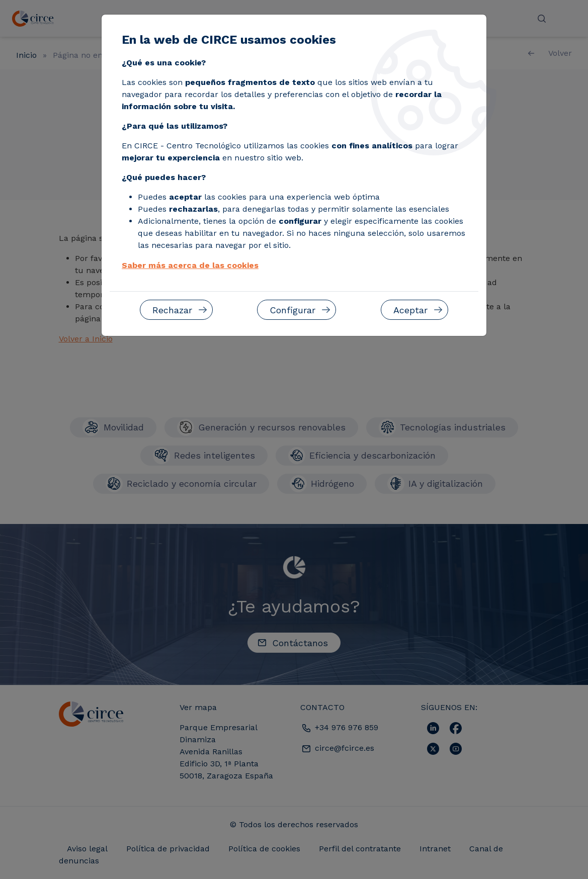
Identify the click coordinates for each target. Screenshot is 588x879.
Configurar (292, 310)
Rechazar (172, 310)
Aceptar (410, 310)
